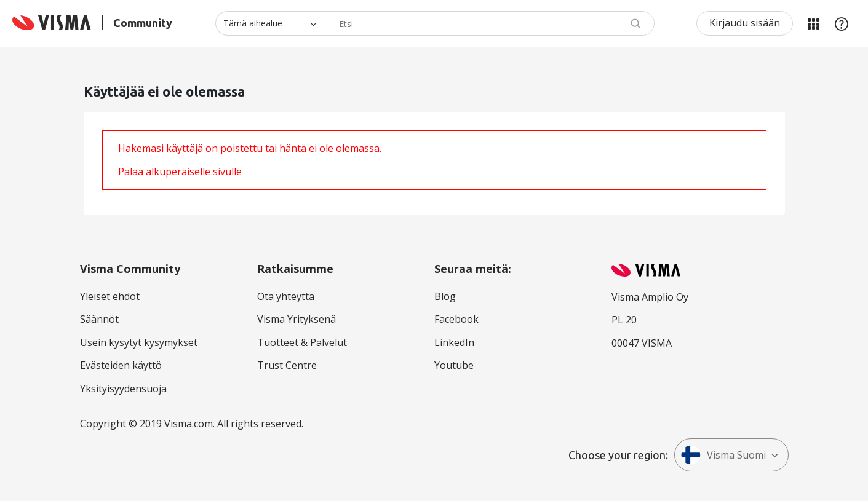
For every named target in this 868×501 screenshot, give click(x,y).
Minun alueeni (813, 23)
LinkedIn (454, 342)
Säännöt (99, 319)
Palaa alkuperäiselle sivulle (180, 172)
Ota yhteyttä (286, 296)
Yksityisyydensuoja (123, 389)
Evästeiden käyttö (121, 365)
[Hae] (489, 23)
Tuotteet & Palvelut (302, 342)
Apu (842, 23)
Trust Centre (287, 365)
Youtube (454, 365)
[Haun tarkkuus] (269, 23)
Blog (445, 296)
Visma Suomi (723, 455)
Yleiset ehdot (110, 296)
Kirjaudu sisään (745, 23)
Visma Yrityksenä (297, 319)
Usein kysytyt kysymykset (139, 342)
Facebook (456, 319)
